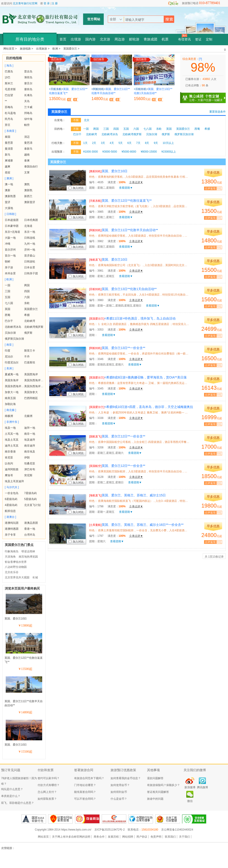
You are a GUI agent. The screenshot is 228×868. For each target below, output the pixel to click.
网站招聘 (128, 837)
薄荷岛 (28, 77)
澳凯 (27, 184)
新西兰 (28, 196)
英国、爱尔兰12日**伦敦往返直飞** (120, 201)
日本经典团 (31, 220)
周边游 (120, 39)
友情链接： (8, 848)
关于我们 (184, 837)
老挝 (8, 172)
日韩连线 (30, 238)
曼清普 (9, 149)
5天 (121, 143)
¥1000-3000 (91, 152)
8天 (147, 143)
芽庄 (8, 125)
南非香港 (10, 452)
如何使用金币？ (120, 785)
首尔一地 (10, 256)
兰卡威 (28, 107)
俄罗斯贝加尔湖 (14, 339)
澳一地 (9, 184)
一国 (8, 285)
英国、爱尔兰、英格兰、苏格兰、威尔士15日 (127, 495)
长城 (35, 577)
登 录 (47, 3)
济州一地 (30, 250)
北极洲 (28, 416)
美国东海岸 (12, 380)
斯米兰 (9, 83)
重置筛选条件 (218, 112)
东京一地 (30, 232)
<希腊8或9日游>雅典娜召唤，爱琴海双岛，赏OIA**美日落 (138, 377)
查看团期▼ (126, 188)
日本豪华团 (12, 226)
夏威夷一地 (12, 374)
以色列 (9, 463)
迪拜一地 (30, 428)
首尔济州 (10, 250)
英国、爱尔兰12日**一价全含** (117, 436)
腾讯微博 (202, 787)
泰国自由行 (31, 167)
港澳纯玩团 (12, 523)
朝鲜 (8, 262)
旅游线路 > (27, 49)
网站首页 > (10, 49)
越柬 (8, 167)
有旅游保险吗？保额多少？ (163, 785)
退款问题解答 (155, 778)
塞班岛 (28, 89)
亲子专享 (10, 535)
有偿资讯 (184, 39)
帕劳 (27, 125)
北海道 (28, 226)
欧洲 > (57, 49)
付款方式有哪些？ (49, 785)
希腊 (27, 315)
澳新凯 (28, 190)
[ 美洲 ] (9, 368)
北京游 (105, 39)
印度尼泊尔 (12, 363)
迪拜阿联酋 (12, 469)
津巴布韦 (30, 469)
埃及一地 (10, 428)
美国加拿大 (31, 392)
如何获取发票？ (47, 799)
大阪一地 (10, 238)
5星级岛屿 (30, 499)
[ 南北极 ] (10, 410)
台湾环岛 (30, 535)
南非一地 (30, 434)
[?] (200, 59)
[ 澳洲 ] (9, 178)
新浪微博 (190, 787)
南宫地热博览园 (28, 557)
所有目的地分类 (30, 39)
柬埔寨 (9, 161)
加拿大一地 (12, 392)
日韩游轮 (30, 262)
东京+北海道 (12, 232)
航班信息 (10, 511)
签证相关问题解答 (158, 792)
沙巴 (8, 77)
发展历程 (113, 837)
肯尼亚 (9, 458)
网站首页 (43, 837)
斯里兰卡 (30, 351)
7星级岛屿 (30, 493)
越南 (27, 155)
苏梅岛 (9, 107)
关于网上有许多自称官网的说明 (71, 837)
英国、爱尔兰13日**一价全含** (117, 348)
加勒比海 (10, 404)
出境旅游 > (43, 49)
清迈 (27, 137)
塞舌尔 (28, 83)
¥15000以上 (169, 152)
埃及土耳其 (12, 440)
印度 (8, 351)
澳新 (8, 190)
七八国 (9, 303)
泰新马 (28, 149)
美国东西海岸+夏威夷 (37, 380)
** (6, 101)
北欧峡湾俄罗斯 (34, 327)
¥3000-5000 (110, 152)
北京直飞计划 (32, 505)
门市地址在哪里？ (85, 785)
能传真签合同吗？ (85, 792)
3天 (103, 143)
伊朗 (27, 458)
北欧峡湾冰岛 (13, 327)
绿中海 (28, 119)
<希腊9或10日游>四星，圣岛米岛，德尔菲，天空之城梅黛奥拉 (141, 407)
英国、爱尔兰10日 (16, 619)
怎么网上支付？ (47, 792)
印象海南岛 (12, 551)
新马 (8, 155)
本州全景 (10, 273)
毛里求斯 (10, 89)
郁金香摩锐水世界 (16, 562)
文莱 (27, 172)
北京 (87, 120)
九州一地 (30, 244)
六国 (27, 297)
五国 (8, 297)
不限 (76, 120)
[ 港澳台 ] (10, 517)
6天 (129, 143)
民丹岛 (9, 119)
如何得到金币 (119, 792)
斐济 (8, 202)
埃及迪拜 (30, 440)
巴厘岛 (9, 71)
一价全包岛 (12, 493)
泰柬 (27, 161)
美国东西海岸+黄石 (17, 386)
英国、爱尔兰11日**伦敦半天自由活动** (124, 230)
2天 (94, 143)
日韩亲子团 (31, 273)
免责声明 (156, 837)
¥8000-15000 (149, 152)
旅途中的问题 (155, 799)
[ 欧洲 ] (9, 279)
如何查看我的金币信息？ (126, 778)
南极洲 (9, 416)
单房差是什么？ (11, 796)
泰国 (8, 137)
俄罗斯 (28, 333)
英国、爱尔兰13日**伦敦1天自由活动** (123, 289)
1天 (85, 143)
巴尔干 (9, 321)
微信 (190, 801)
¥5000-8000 (129, 152)
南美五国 (10, 398)
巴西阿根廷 (31, 398)
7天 (138, 143)
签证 (198, 39)
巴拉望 (9, 95)
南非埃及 (30, 452)
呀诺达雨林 (28, 551)
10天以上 (168, 143)
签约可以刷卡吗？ (49, 778)
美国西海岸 (31, 374)
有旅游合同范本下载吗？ (89, 778)
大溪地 (9, 208)
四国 (27, 291)
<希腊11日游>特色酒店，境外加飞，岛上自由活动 (132, 318)
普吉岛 (28, 71)
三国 (8, 291)
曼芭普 (9, 143)
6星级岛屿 (11, 499)
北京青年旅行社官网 (25, 3)
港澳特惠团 (12, 529)
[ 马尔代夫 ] (12, 487)
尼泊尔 (9, 357)
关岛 (27, 101)
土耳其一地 (12, 434)
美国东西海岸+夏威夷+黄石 (41, 386)
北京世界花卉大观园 (17, 577)
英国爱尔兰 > (71, 49)
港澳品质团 (31, 523)
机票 (165, 39)
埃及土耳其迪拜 (14, 481)
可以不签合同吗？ (85, 799)
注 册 (55, 3)
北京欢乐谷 (12, 572)
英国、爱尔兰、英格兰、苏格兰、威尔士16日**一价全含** (136, 525)
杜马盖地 (10, 113)
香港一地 (30, 529)
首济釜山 (30, 256)
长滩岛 (28, 95)
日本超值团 (12, 220)
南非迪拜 (30, 446)
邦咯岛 (28, 113)
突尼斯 (28, 475)
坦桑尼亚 (30, 463)
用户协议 (142, 837)
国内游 (90, 39)
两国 (27, 285)
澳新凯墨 (10, 196)
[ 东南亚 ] (10, 131)
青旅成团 (150, 39)
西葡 (8, 315)
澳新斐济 (30, 202)
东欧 (27, 303)
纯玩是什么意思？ (12, 789)
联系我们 (170, 837)
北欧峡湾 (30, 321)
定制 (209, 39)
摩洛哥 (9, 475)
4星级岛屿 (11, 505)
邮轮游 (134, 39)
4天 (112, 143)
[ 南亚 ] (9, 345)
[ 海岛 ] (9, 66)
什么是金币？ (119, 799)
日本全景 (30, 267)
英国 (8, 309)
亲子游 (9, 267)
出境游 (76, 39)
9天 (156, 143)
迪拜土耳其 (12, 446)
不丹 (27, 357)
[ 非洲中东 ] (12, 422)
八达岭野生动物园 (16, 567)
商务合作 (99, 837)
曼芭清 (28, 143)
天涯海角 (10, 557)
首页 (63, 39)
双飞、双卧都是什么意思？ (18, 803)
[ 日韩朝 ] (10, 214)
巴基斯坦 (30, 363)
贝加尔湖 (10, 333)
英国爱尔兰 (31, 309)
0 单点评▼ (136, 182)
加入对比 (76, 188)
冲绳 (8, 244)
